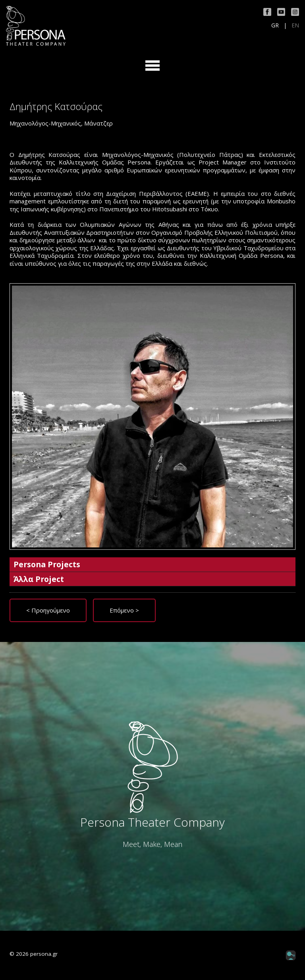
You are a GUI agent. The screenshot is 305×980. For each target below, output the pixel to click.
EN (295, 25)
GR (275, 25)
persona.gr (44, 954)
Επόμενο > (124, 610)
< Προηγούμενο (48, 610)
